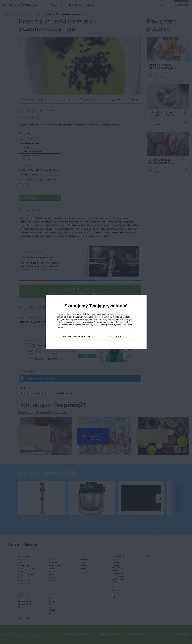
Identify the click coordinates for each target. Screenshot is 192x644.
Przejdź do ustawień (76, 337)
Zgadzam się (116, 337)
